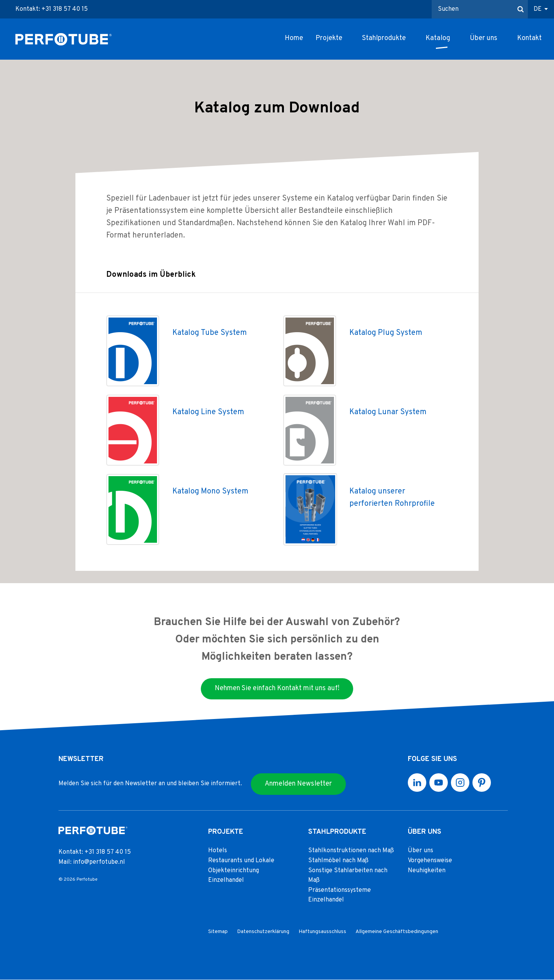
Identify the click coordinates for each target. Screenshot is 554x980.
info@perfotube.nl (99, 862)
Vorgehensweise (430, 861)
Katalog (438, 38)
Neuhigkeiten (427, 871)
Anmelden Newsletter (298, 784)
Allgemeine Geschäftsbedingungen (397, 932)
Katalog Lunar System (388, 412)
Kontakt (529, 38)
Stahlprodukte (384, 38)
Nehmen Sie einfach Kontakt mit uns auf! (277, 689)
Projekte (329, 38)
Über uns (484, 38)
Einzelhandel (226, 880)
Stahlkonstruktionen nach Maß (351, 851)
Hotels (218, 851)
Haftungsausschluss (322, 932)
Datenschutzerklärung (263, 932)
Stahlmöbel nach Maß (338, 861)
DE (538, 9)
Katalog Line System (208, 412)
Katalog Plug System (386, 333)
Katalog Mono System (210, 492)
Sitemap (218, 932)
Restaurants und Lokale (241, 861)
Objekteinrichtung (234, 871)
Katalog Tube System (209, 333)
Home (294, 38)
